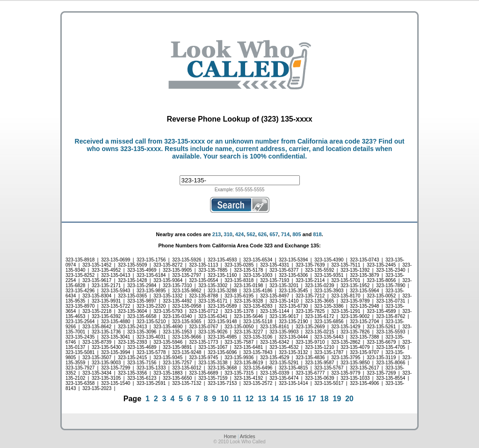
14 (275, 399)
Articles (248, 437)
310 (228, 234)
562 (251, 234)
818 (317, 234)
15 (287, 399)
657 (274, 234)
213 (217, 234)
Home (230, 437)
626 (262, 234)
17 (312, 399)
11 (237, 399)
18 (325, 399)
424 (239, 234)
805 (297, 234)
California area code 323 (335, 141)
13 (262, 399)
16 (299, 399)
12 (249, 399)
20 (349, 399)
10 (225, 399)
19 (337, 399)
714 (285, 234)
